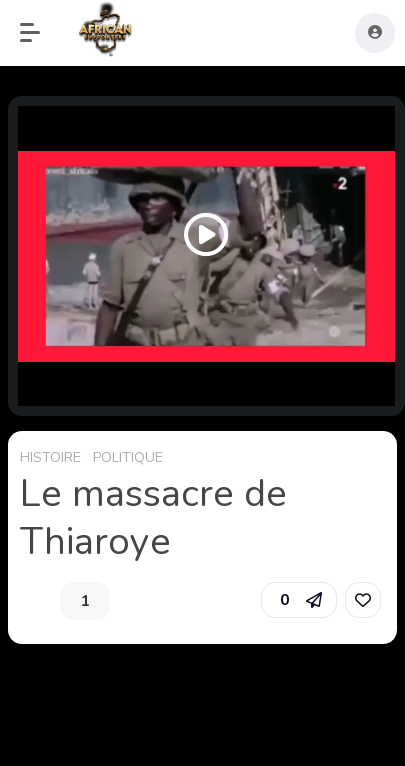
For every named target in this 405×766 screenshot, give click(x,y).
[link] (363, 600)
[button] (40, 33)
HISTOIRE (50, 457)
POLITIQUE (128, 457)
